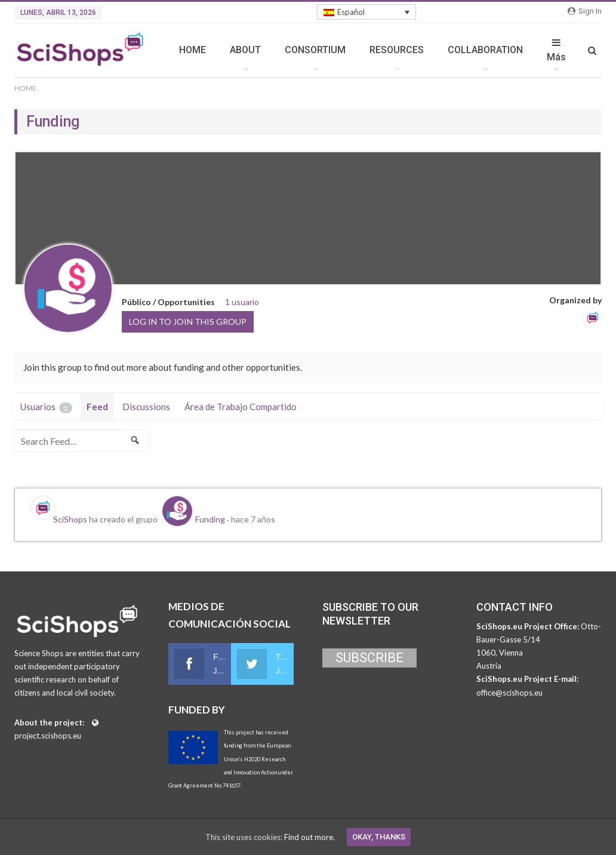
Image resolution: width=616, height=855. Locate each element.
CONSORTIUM (315, 50)
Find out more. (309, 837)
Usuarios (46, 407)
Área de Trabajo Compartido (241, 407)
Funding (210, 519)
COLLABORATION (485, 50)
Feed (97, 407)
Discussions (146, 407)
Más (556, 50)
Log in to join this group (188, 322)
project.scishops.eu (48, 736)
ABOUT (245, 50)
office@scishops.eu (509, 693)
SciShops (70, 519)
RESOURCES (397, 50)
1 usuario (242, 302)
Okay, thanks (379, 837)
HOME (192, 50)
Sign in (585, 11)
